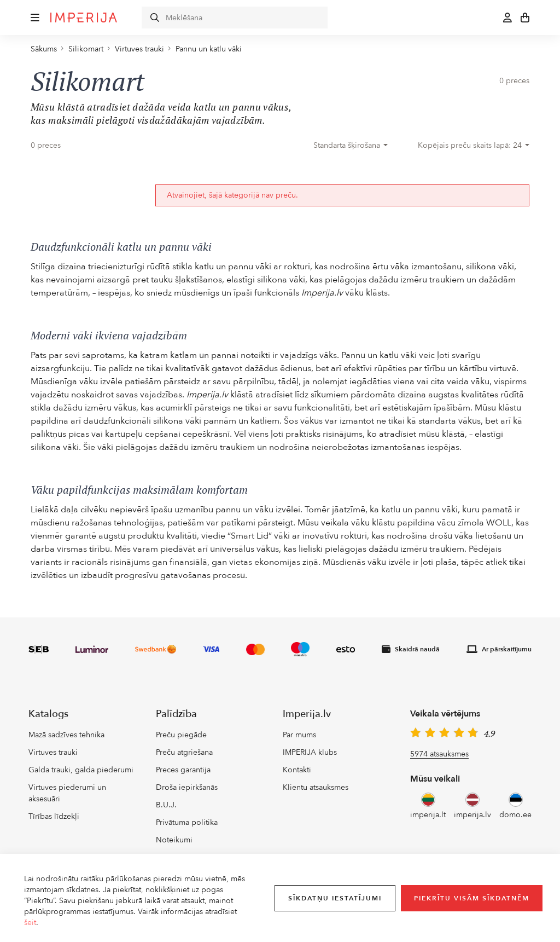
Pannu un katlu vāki (209, 49)
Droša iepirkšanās (187, 787)
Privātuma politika (187, 822)
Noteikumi (174, 840)
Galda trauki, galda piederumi (81, 770)
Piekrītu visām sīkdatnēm (472, 898)
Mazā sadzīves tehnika (66, 735)
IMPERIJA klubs (310, 752)
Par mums (299, 735)
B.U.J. (166, 805)
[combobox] (351, 146)
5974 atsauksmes (439, 754)
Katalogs (48, 714)
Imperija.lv (307, 714)
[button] (35, 18)
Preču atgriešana (184, 752)
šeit (30, 923)
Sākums (44, 49)
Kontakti (297, 770)
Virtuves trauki (139, 49)
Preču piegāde (181, 735)
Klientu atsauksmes (316, 787)
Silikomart (86, 49)
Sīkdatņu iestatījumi (335, 898)
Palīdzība (176, 714)
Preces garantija (183, 770)
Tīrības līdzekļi (54, 816)
